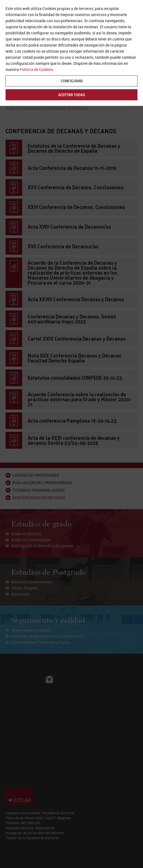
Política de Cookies (36, 69)
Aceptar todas (72, 95)
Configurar (72, 81)
